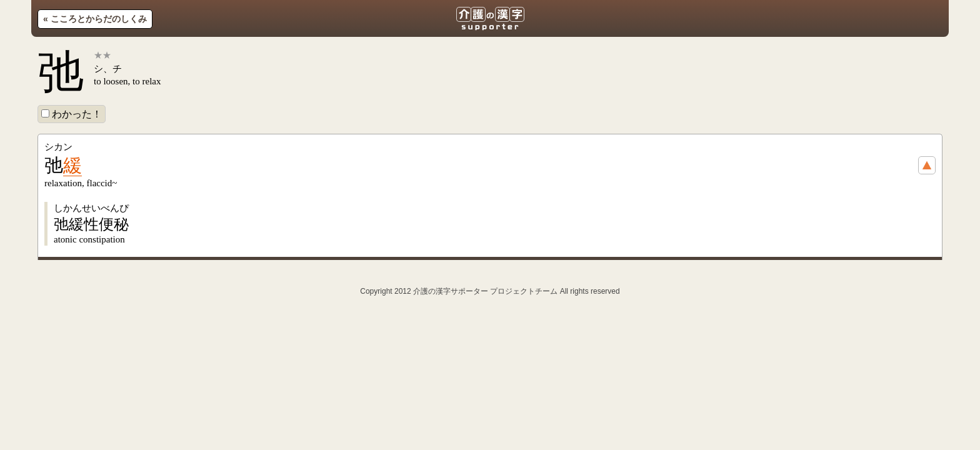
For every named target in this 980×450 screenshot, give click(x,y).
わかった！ (72, 114)
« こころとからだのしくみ (95, 19)
